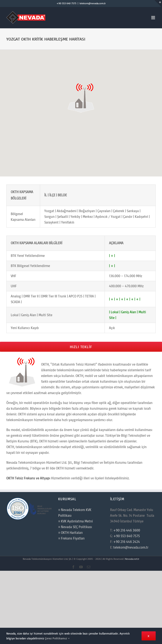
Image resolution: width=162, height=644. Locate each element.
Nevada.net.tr (132, 559)
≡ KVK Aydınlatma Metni (76, 521)
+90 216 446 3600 (127, 530)
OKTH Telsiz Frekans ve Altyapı (28, 478)
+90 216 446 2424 (127, 542)
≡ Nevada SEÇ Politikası (75, 527)
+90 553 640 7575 (66, 3)
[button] (81, 97)
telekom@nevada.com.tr (93, 3)
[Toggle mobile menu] (153, 18)
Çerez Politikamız (57, 638)
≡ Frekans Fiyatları (71, 538)
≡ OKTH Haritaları (70, 533)
